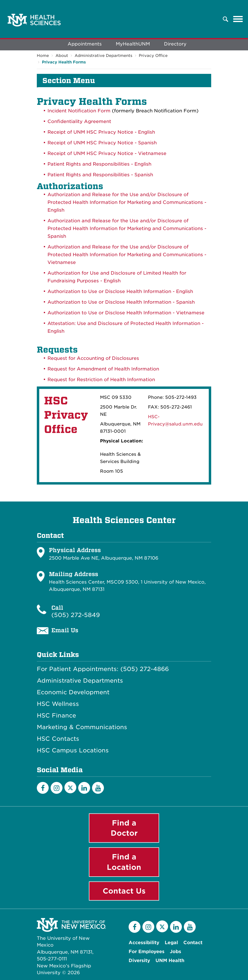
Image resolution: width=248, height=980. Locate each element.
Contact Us (124, 891)
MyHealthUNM (133, 44)
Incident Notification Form (79, 111)
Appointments (85, 44)
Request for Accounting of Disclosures (93, 358)
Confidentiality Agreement (79, 121)
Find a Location (124, 862)
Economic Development (73, 692)
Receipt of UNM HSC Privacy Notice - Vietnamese (107, 153)
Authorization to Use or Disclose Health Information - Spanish (121, 302)
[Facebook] (43, 788)
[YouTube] (98, 788)
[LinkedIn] (84, 788)
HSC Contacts (58, 739)
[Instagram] (57, 788)
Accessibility (144, 943)
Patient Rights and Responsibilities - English (99, 164)
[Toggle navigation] (238, 19)
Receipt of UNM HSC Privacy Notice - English (101, 132)
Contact (193, 943)
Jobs (175, 952)
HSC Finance (56, 716)
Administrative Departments (103, 56)
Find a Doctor (124, 828)
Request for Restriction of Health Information (101, 380)
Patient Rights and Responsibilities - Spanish (100, 175)
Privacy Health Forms (64, 62)
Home (43, 56)
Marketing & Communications (82, 727)
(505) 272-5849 (76, 615)
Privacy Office (153, 56)
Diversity (139, 961)
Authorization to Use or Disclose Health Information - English (120, 291)
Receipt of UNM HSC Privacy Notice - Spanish (102, 143)
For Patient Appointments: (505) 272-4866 (103, 669)
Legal (171, 943)
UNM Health (170, 961)
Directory (175, 44)
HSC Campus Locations (73, 750)
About (62, 56)
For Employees (147, 952)
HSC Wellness (58, 704)
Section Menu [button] (69, 81)
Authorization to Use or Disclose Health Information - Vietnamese (126, 313)
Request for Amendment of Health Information (103, 369)
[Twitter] (70, 787)
